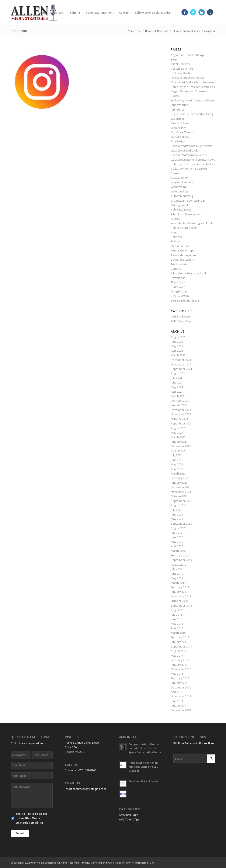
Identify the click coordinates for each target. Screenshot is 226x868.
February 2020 (180, 555)
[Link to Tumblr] (210, 12)
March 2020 (178, 551)
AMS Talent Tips (181, 321)
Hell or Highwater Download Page (192, 100)
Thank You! (178, 282)
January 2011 (179, 705)
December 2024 (181, 360)
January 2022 (179, 483)
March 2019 (178, 583)
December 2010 (181, 710)
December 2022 (181, 446)
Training (176, 241)
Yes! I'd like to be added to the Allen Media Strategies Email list (32, 818)
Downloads (178, 278)
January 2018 (179, 642)
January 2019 (179, 592)
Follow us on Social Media (187, 78)
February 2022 (180, 478)
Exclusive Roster (181, 73)
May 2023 (177, 433)
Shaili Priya (178, 141)
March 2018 (178, 633)
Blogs (174, 59)
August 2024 (179, 373)
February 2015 (180, 678)
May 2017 (177, 656)
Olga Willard (179, 128)
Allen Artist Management (187, 214)
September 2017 (181, 646)
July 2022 (176, 455)
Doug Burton (179, 291)
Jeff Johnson (179, 110)
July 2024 (176, 378)
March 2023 (178, 437)
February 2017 (180, 660)
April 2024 (177, 392)
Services (176, 237)
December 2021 (181, 487)
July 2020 (176, 533)
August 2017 (179, 651)
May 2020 (177, 542)
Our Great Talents (182, 132)
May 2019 (177, 578)
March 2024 (178, 396)
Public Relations (181, 209)
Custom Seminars (182, 69)
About (175, 232)
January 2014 (179, 683)
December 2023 (181, 410)
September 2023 (181, 423)
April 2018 (177, 628)
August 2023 (179, 428)
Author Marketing (182, 196)
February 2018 (180, 637)
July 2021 (176, 510)
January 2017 (179, 664)
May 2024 (177, 387)
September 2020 (181, 524)
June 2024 (177, 382)
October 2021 (179, 496)
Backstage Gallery (182, 260)
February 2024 (180, 401)
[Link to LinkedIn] (202, 12)
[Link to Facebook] (185, 12)
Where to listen (181, 191)
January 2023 (179, 442)
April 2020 (177, 546)
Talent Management (184, 255)
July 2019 (176, 569)
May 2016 (177, 674)
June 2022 (177, 460)
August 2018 (179, 610)
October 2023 (179, 419)
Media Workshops (183, 250)
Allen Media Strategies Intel (188, 273)
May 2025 (177, 346)
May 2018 (177, 624)
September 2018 (181, 605)
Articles (175, 219)
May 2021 (177, 519)
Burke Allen (178, 287)
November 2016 (181, 669)
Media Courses (181, 246)
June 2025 (177, 341)
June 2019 (177, 574)
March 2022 (178, 473)
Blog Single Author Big (185, 301)
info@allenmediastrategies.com (85, 789)
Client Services (180, 64)
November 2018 (181, 596)
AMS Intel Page (180, 316)
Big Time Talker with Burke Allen (194, 743)
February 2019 (180, 587)
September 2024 (181, 369)
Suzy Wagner (179, 178)
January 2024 (179, 405)
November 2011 (181, 696)
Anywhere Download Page (188, 55)
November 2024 (181, 364)
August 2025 (179, 337)
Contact (176, 269)
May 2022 (177, 464)
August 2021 (179, 505)
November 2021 (181, 492)
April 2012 (177, 692)
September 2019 (181, 560)
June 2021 (177, 514)
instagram (19, 31)
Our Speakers (180, 137)
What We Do (179, 187)
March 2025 (178, 355)
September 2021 (181, 501)
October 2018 (179, 601)
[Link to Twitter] (193, 12)
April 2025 (177, 351)
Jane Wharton (180, 105)
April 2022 (177, 469)
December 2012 (181, 687)
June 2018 (177, 619)
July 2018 (176, 615)
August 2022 (179, 451)
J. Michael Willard (182, 296)
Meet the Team (180, 123)
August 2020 (179, 528)
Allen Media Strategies (43, 863)
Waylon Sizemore (182, 182)
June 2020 (177, 537)
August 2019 (179, 565)
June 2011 (177, 701)
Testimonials (179, 264)
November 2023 (181, 414)
